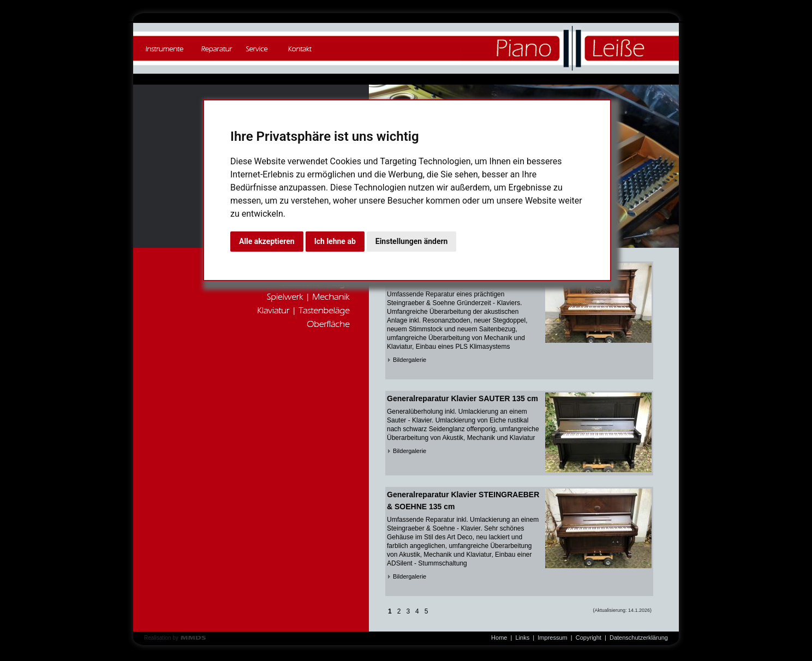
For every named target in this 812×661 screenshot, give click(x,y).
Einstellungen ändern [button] (412, 241)
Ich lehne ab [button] (335, 241)
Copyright (589, 638)
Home (499, 638)
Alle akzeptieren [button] (267, 241)
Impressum (552, 638)
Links (523, 638)
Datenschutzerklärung (639, 638)
